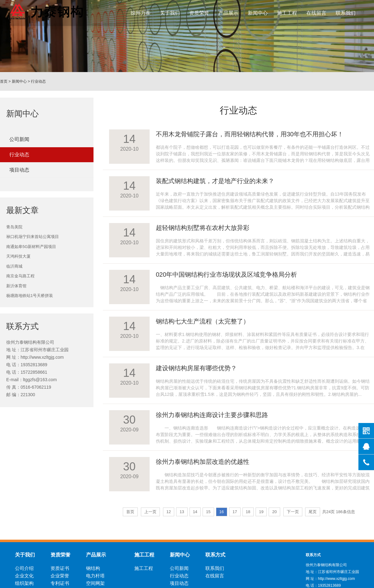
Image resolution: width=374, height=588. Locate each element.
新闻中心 (258, 13)
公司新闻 (19, 139)
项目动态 (19, 170)
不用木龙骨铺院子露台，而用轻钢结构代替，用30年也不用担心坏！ (250, 134)
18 (248, 512)
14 (195, 512)
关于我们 (170, 13)
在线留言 (316, 13)
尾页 (313, 512)
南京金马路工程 (20, 276)
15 (208, 512)
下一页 (293, 512)
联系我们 (346, 13)
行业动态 (38, 81)
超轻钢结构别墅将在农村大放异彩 (203, 228)
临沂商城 (14, 266)
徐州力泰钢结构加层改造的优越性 (203, 462)
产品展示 (228, 13)
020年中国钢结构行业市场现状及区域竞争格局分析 (226, 275)
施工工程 (287, 13)
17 (235, 512)
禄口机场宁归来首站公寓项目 (33, 237)
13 (182, 512)
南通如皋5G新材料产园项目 (31, 247)
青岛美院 (14, 227)
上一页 (150, 512)
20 (274, 512)
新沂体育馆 (16, 286)
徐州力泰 (141, 13)
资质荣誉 (199, 13)
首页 (4, 81)
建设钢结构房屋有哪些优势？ (196, 368)
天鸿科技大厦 (18, 256)
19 (261, 512)
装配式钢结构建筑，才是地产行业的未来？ (215, 181)
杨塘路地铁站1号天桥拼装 (30, 296)
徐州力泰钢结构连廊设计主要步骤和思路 (212, 415)
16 (222, 512)
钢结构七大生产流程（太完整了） (203, 321)
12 (169, 512)
